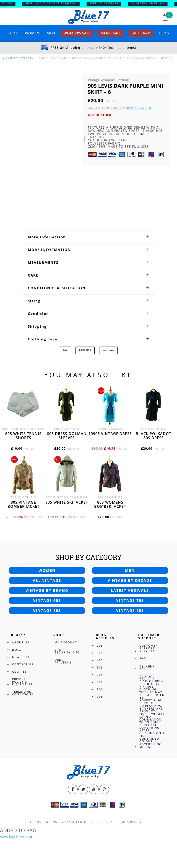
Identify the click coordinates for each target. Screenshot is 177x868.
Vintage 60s (47, 601)
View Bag (8, 837)
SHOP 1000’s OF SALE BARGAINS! (55, 4)
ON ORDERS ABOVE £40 (151, 4)
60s (100, 675)
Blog (164, 33)
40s (100, 660)
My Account (66, 642)
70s (100, 682)
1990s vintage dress (110, 434)
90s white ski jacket (67, 502)
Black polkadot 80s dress (154, 436)
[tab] (88, 237)
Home (41, 58)
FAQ (143, 658)
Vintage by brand (47, 591)
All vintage (47, 580)
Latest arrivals (130, 591)
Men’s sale (111, 33)
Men (51, 33)
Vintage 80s (47, 611)
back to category (18, 58)
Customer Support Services (149, 648)
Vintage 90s (130, 611)
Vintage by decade (130, 580)
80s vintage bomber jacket (23, 504)
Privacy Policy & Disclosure (23, 682)
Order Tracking (63, 661)
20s (100, 646)
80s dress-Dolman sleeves (67, 436)
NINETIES (85, 350)
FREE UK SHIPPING (107, 4)
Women (32, 33)
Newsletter (23, 657)
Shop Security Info (67, 651)
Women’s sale (77, 33)
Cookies (19, 672)
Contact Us (23, 664)
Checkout (24, 837)
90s (65, 350)
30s (100, 653)
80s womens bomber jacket (110, 504)
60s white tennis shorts (23, 436)
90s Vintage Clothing (102, 58)
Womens (108, 350)
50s (100, 667)
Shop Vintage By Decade (65, 58)
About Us (21, 642)
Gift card (141, 33)
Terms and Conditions (23, 693)
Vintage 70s (130, 601)
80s (100, 689)
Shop (13, 33)
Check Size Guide (138, 108)
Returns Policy (147, 667)
